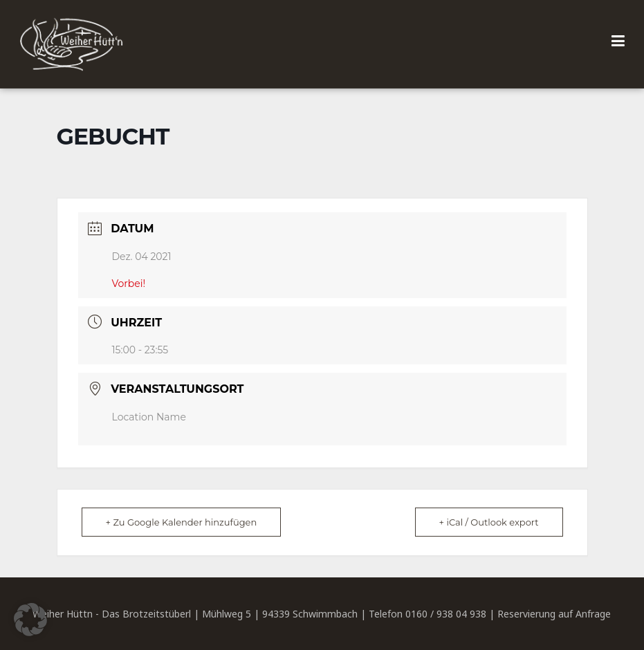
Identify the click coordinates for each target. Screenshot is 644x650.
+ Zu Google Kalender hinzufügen (182, 522)
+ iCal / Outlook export (489, 522)
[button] (30, 620)
